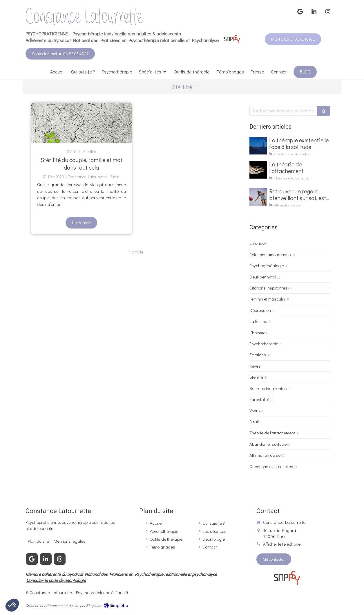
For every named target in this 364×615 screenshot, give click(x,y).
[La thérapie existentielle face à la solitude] (258, 146)
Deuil (254, 422)
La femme (258, 321)
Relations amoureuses (270, 254)
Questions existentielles (271, 466)
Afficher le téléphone (282, 544)
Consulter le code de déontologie (56, 580)
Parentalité (259, 399)
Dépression (260, 310)
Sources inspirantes (268, 388)
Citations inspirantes (268, 288)
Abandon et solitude (268, 444)
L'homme (257, 332)
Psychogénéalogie (267, 265)
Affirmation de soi (265, 455)
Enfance (257, 243)
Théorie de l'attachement (272, 433)
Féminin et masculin (267, 299)
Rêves (255, 366)
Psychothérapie (264, 344)
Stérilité (256, 377)
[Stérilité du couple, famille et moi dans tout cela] (82, 123)
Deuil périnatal (263, 277)
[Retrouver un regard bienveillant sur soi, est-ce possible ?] (258, 197)
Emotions (258, 355)
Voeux (255, 411)
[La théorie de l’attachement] (258, 170)
